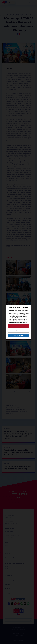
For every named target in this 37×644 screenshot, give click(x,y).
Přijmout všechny (18, 336)
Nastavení (18, 331)
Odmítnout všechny (18, 326)
